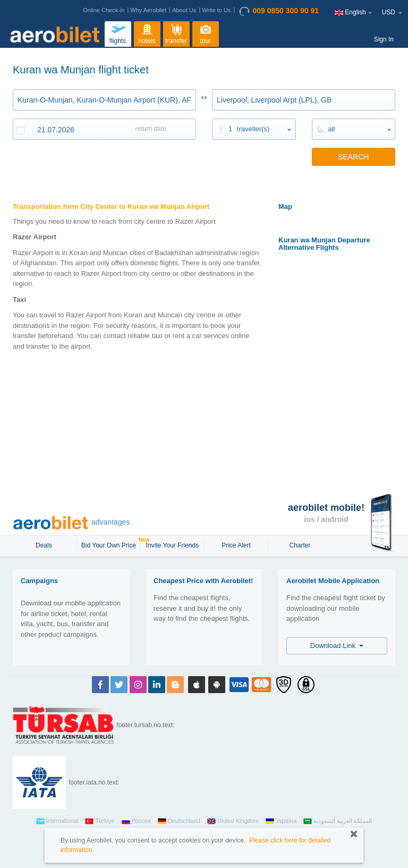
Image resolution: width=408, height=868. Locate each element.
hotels (147, 33)
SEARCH (353, 157)
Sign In (384, 39)
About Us (184, 10)
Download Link (337, 646)
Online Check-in (104, 10)
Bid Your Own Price (110, 544)
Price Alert (236, 545)
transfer (176, 33)
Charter (300, 545)
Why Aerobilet (148, 10)
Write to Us (216, 10)
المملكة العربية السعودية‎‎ (338, 821)
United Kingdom (233, 821)
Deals (45, 545)
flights (118, 33)
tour (206, 33)
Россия (136, 821)
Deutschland (179, 821)
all (332, 129)
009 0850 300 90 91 (279, 11)
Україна (281, 821)
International (57, 821)
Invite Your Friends (172, 545)
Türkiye (100, 821)
